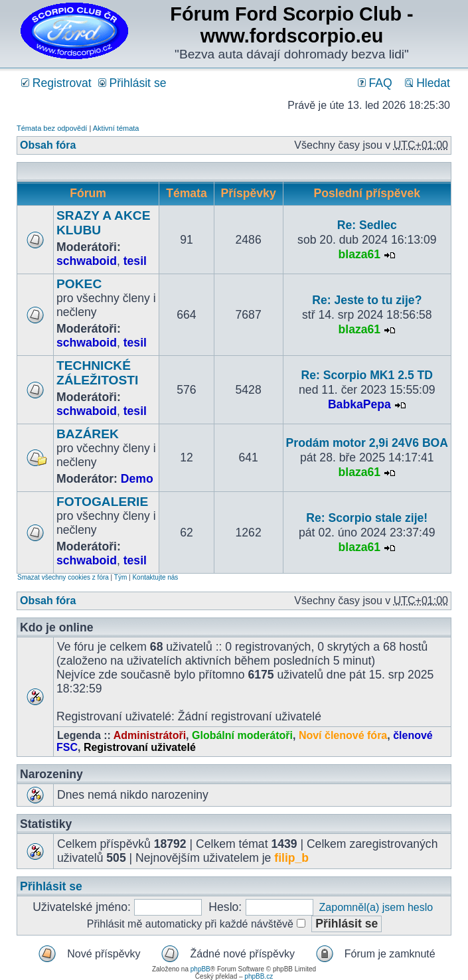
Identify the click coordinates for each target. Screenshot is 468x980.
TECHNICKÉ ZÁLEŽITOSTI (97, 373)
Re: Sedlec (367, 225)
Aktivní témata (116, 128)
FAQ (375, 83)
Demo (137, 479)
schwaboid (87, 261)
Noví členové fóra (343, 735)
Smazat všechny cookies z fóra (63, 577)
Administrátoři (150, 735)
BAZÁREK (88, 434)
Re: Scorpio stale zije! (367, 518)
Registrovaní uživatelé (140, 747)
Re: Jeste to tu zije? (367, 300)
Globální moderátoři (242, 735)
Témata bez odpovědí (52, 128)
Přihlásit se (132, 83)
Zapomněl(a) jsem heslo (376, 907)
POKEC (79, 284)
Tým (120, 577)
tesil (135, 261)
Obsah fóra (48, 145)
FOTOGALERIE (102, 502)
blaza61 (360, 254)
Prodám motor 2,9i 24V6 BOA (367, 443)
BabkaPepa (359, 404)
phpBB (200, 969)
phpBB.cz (259, 976)
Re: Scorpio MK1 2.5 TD (367, 375)
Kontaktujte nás (155, 577)
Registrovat (56, 83)
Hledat (428, 83)
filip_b (291, 858)
